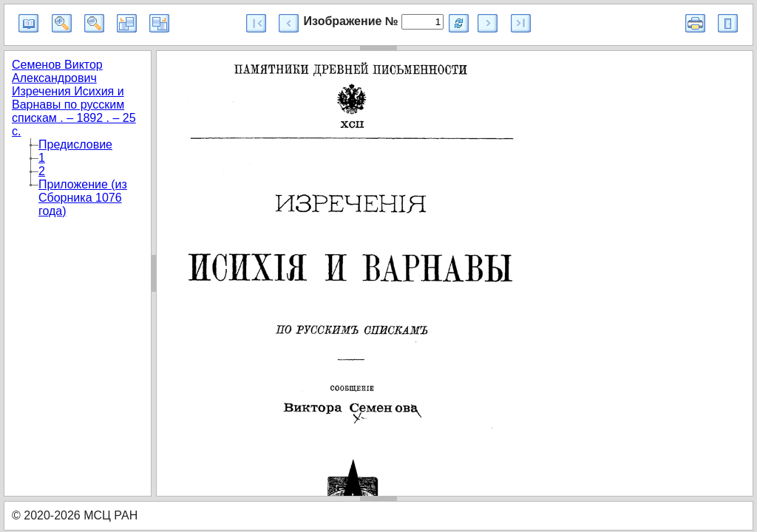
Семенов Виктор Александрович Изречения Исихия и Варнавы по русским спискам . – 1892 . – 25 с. (74, 98)
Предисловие (75, 144)
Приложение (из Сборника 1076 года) (83, 198)
